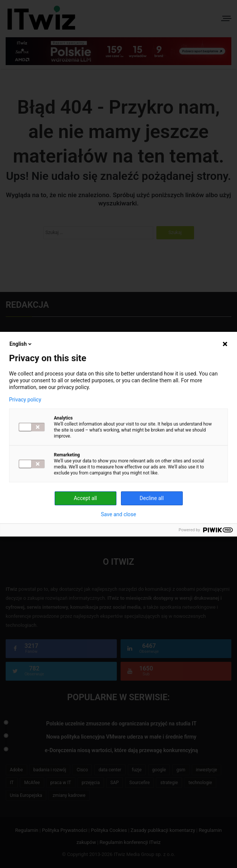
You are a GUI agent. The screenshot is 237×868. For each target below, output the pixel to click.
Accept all (86, 498)
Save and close (119, 514)
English (21, 344)
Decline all (152, 498)
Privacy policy (25, 400)
